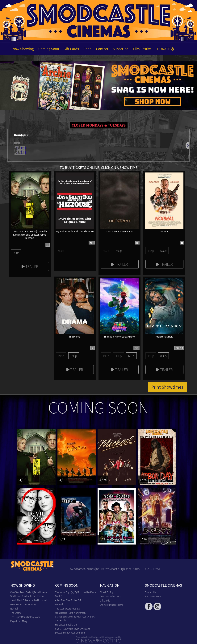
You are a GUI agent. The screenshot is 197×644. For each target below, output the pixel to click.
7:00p (119, 251)
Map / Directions (153, 596)
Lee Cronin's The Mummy (23, 604)
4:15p (151, 251)
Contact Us (150, 592)
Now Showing (23, 49)
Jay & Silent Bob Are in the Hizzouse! (29, 600)
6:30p (163, 251)
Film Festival (143, 49)
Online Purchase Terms (112, 605)
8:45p (74, 356)
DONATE (166, 49)
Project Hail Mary (19, 621)
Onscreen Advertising (111, 596)
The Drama (16, 613)
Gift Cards (71, 49)
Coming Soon (49, 49)
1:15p (61, 356)
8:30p (163, 356)
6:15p (131, 356)
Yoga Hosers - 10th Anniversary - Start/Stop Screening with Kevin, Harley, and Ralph (75, 616)
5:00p (61, 251)
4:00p (106, 251)
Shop (87, 49)
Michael (59, 604)
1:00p (151, 356)
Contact (102, 49)
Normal (14, 608)
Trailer (30, 266)
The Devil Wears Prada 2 (67, 608)
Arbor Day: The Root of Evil (68, 600)
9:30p (16, 253)
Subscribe (121, 49)
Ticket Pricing (107, 592)
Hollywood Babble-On (66, 624)
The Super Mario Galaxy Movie (25, 617)
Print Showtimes (167, 387)
